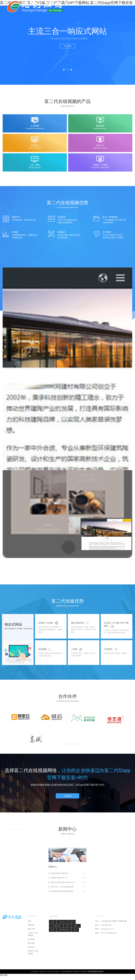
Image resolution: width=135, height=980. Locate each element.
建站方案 (31, 963)
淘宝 (53, 950)
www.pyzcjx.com (107, 949)
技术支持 (31, 967)
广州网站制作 (56, 946)
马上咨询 (67, 46)
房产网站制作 (64, 950)
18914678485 (106, 945)
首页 (30, 941)
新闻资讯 (31, 945)
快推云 (76, 946)
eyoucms (62, 942)
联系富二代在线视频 (33, 973)
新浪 (67, 946)
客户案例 (31, 959)
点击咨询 (67, 800)
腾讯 (72, 942)
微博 (75, 950)
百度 (53, 942)
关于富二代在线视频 (33, 954)
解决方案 (31, 949)
